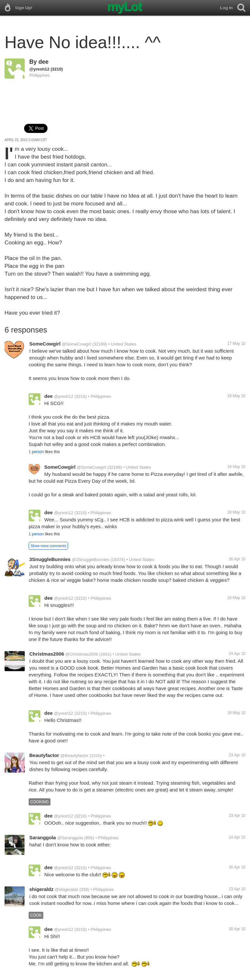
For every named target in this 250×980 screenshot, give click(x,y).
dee (43, 62)
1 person (36, 452)
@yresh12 (39, 69)
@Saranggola (70, 838)
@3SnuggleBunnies (90, 560)
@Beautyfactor (74, 756)
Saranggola (43, 837)
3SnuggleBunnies (50, 559)
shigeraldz (41, 889)
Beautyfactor (44, 755)
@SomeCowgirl (77, 344)
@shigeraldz (66, 889)
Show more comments (48, 546)
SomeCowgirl (45, 344)
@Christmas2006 (82, 654)
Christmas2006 (47, 654)
